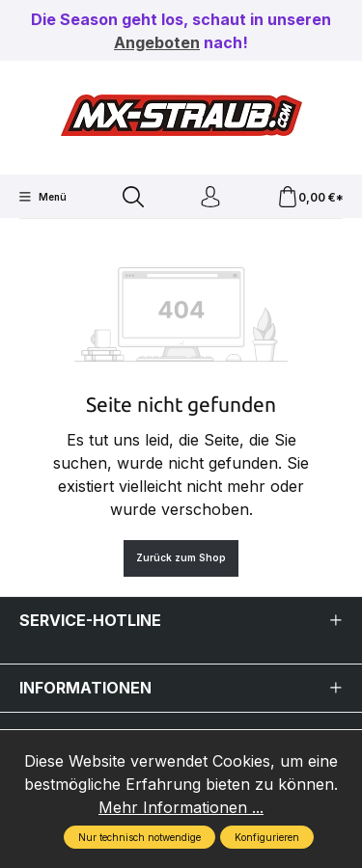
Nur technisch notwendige (139, 837)
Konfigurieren (267, 837)
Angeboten (157, 42)
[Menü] (42, 197)
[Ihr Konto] (210, 197)
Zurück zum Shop (181, 557)
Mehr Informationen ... (181, 807)
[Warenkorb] (310, 197)
